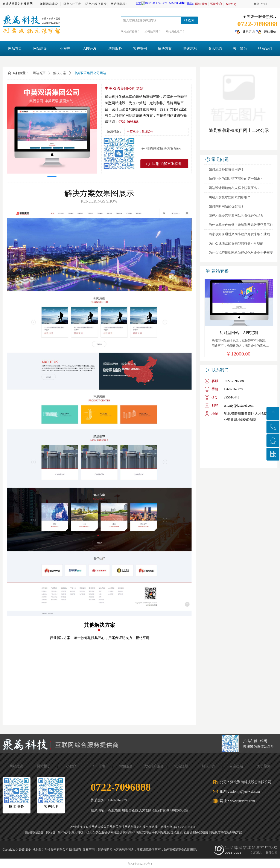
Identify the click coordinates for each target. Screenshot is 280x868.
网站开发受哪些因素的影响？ (230, 197)
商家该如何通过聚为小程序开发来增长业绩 (239, 234)
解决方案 (60, 73)
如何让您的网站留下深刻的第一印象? (235, 179)
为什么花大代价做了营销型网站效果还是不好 (241, 225)
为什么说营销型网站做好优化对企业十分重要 (241, 253)
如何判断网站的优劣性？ (226, 206)
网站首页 (39, 73)
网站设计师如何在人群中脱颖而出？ (234, 188)
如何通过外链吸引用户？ (226, 169)
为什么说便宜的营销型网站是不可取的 (236, 243)
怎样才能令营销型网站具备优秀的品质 (236, 216)
